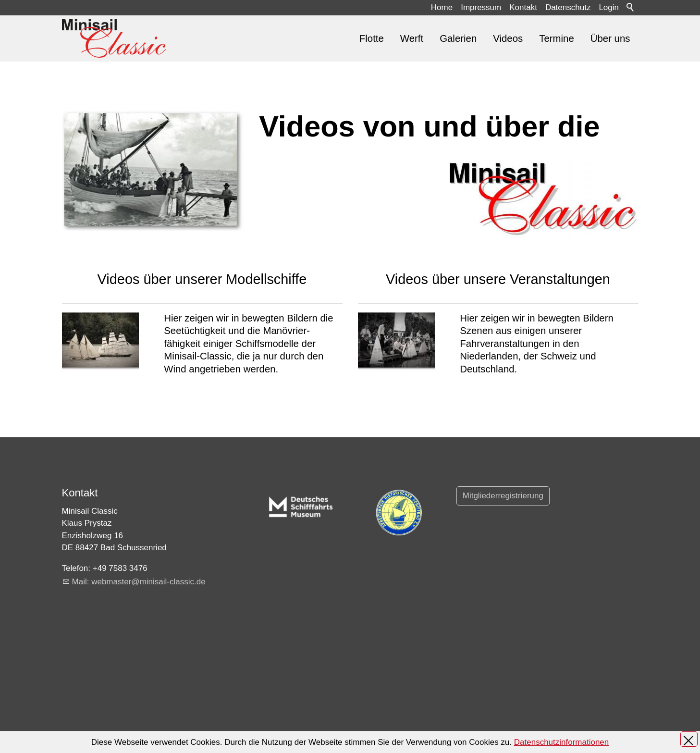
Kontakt (523, 7)
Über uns (610, 38)
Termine (557, 38)
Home (442, 7)
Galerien (458, 38)
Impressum (481, 7)
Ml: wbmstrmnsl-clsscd (139, 582)
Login (609, 7)
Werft (412, 38)
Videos (508, 38)
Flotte (372, 38)
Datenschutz (568, 7)
